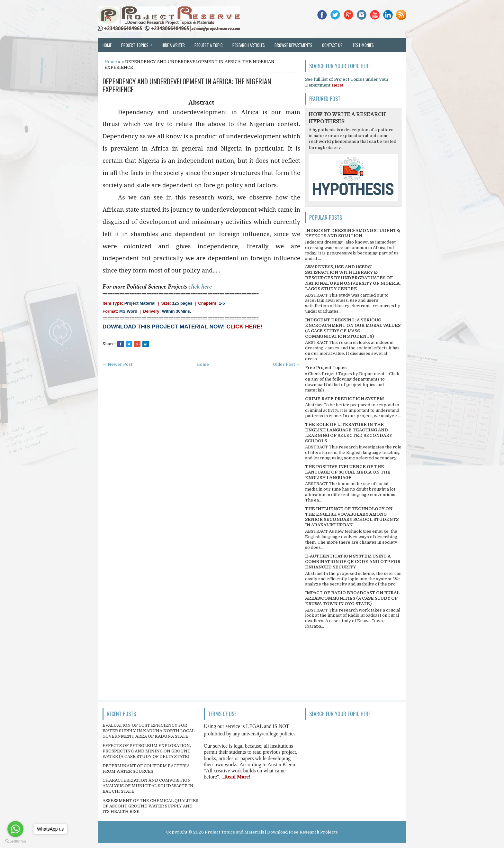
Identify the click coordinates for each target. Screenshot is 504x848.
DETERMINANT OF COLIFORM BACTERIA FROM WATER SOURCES (146, 769)
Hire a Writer (173, 45)
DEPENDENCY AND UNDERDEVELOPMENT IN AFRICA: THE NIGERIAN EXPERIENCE (187, 85)
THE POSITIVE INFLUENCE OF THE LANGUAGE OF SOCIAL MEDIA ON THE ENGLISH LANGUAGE (348, 472)
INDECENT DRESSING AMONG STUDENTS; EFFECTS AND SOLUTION (353, 233)
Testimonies (363, 45)
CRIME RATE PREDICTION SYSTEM (344, 399)
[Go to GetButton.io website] (15, 841)
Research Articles (249, 45)
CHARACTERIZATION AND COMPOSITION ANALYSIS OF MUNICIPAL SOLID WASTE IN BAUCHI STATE (148, 786)
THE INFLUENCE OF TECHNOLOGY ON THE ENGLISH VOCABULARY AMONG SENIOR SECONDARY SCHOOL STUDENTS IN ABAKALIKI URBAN (352, 517)
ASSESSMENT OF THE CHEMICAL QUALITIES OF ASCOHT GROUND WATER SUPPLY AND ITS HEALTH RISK (150, 806)
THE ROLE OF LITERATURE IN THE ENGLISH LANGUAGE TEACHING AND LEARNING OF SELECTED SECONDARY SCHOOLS (349, 433)
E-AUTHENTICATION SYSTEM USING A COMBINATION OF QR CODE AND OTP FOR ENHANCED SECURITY (353, 562)
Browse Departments (293, 45)
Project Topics (139, 43)
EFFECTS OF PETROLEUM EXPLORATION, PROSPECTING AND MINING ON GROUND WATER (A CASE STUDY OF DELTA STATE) (147, 751)
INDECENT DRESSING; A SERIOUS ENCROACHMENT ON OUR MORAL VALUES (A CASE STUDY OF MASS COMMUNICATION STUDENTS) (353, 328)
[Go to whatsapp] (15, 829)
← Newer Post (117, 364)
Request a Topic (209, 45)
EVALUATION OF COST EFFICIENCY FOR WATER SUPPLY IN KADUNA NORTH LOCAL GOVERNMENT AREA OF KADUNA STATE (148, 731)
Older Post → (287, 364)
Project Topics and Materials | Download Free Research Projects (271, 832)
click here (200, 287)
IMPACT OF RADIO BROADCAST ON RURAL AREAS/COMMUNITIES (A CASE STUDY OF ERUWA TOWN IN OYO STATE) (352, 598)
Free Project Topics (326, 368)
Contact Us (332, 45)
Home (107, 45)
